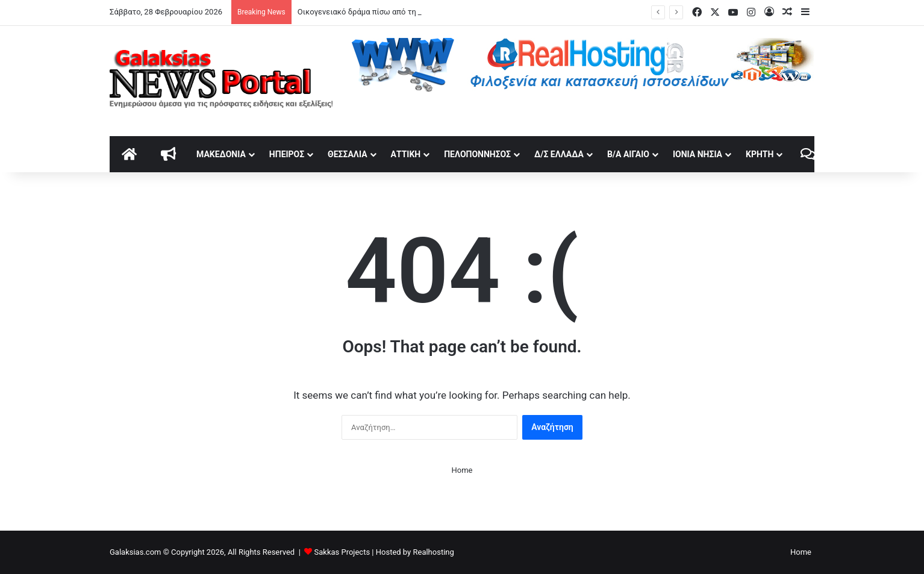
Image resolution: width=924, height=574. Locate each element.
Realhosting (433, 552)
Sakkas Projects (342, 552)
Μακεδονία (221, 154)
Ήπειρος (287, 154)
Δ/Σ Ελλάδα (559, 154)
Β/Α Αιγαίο (628, 154)
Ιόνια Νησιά (698, 154)
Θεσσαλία (347, 154)
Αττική (406, 154)
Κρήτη (760, 154)
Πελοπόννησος (477, 154)
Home (462, 470)
